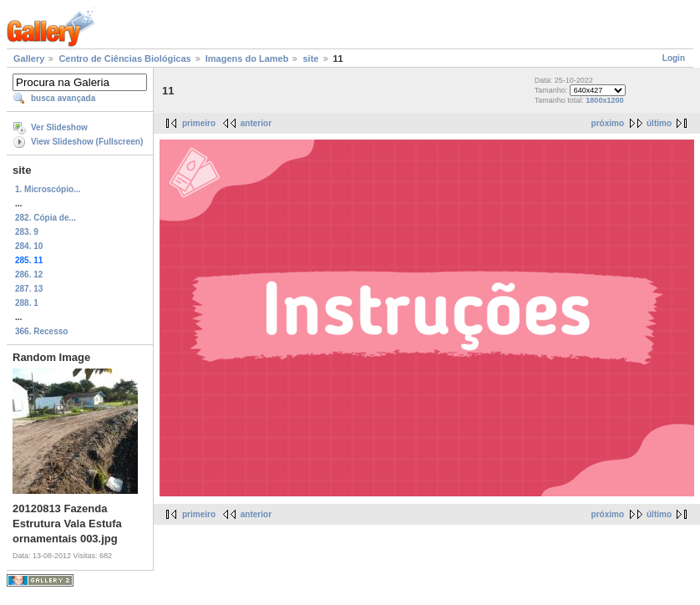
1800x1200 (604, 100)
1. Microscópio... (48, 189)
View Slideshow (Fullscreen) (87, 142)
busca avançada (63, 98)
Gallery (29, 58)
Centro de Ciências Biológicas (124, 58)
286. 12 (29, 275)
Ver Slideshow (59, 127)
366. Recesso (41, 331)
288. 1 (27, 303)
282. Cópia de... (46, 218)
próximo (608, 123)
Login (674, 58)
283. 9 (27, 232)
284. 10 (29, 246)
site (310, 58)
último (659, 123)
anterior (256, 123)
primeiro (199, 123)
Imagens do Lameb (247, 58)
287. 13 (29, 289)
